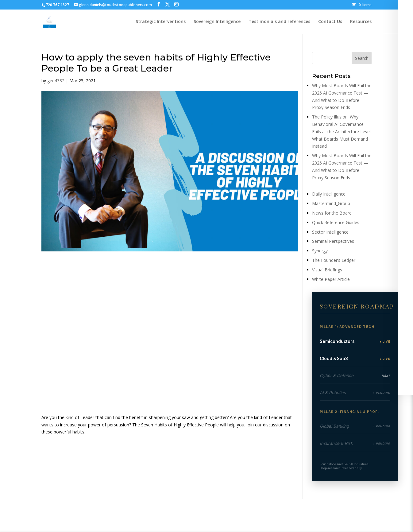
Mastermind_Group (331, 203)
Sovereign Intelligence (217, 22)
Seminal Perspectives (333, 241)
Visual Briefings (327, 270)
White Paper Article (331, 279)
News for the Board (332, 213)
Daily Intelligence (329, 194)
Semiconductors (337, 341)
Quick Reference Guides (336, 222)
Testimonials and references (279, 22)
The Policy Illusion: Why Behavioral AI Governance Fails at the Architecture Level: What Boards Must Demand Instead (342, 131)
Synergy (320, 251)
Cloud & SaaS (334, 359)
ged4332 (56, 81)
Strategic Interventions (161, 22)
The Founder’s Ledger (334, 260)
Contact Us (330, 22)
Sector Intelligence (330, 232)
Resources (361, 22)
